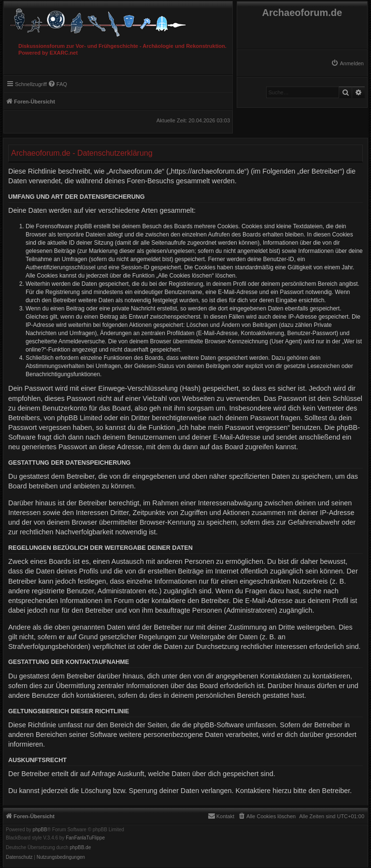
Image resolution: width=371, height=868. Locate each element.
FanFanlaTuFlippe (85, 838)
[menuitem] (347, 63)
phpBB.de (80, 848)
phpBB (40, 830)
